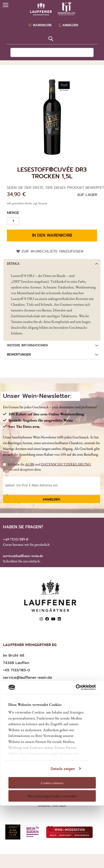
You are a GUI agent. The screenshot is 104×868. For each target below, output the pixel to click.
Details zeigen (63, 769)
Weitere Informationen (27, 345)
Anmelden (51, 500)
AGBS (30, 464)
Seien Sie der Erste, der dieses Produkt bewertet (55, 188)
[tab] (52, 264)
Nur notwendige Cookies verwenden (52, 796)
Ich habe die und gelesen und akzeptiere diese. (47, 467)
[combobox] (52, 52)
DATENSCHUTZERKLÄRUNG (66, 464)
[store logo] (52, 9)
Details (13, 264)
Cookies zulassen (52, 783)
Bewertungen (19, 355)
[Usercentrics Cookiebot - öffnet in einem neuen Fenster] (76, 687)
